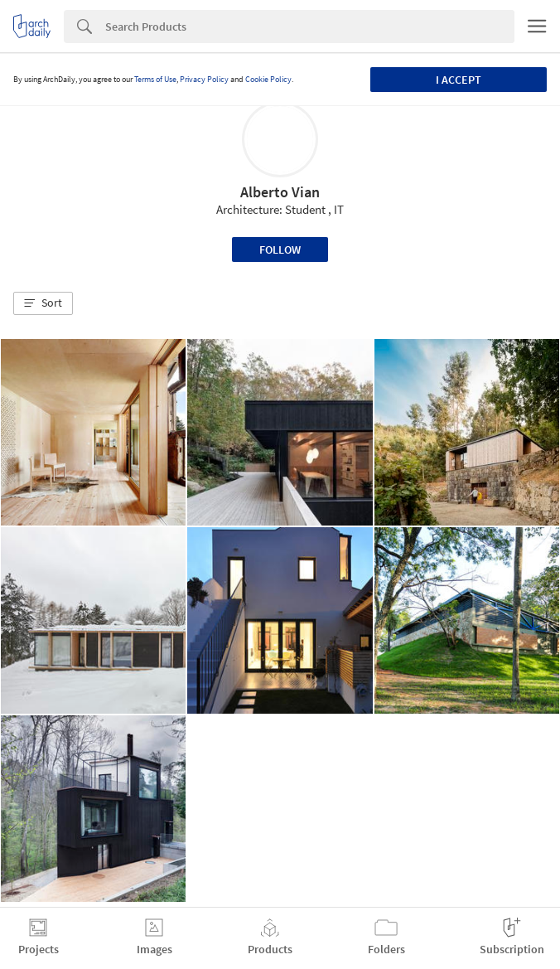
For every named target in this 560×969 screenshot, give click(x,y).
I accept (459, 80)
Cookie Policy (268, 79)
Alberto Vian (280, 192)
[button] (43, 303)
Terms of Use (155, 79)
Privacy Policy (204, 79)
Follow (280, 250)
